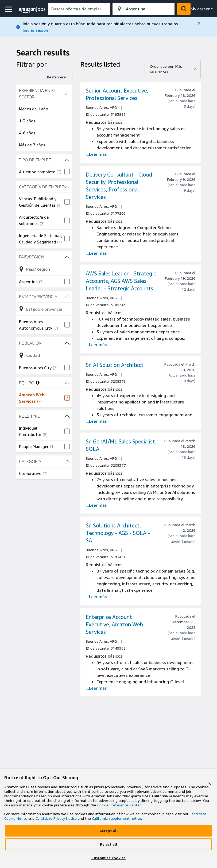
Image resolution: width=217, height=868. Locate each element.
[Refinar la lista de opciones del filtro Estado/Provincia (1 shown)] (44, 309)
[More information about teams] (38, 383)
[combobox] (79, 9)
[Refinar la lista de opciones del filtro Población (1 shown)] (44, 355)
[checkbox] (44, 172)
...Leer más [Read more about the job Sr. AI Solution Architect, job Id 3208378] (96, 421)
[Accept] (108, 831)
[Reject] (108, 844)
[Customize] (108, 858)
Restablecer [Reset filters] (57, 77)
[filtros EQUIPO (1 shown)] (67, 383)
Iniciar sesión (35, 30)
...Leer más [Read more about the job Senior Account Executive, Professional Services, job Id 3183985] (96, 154)
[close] (199, 23)
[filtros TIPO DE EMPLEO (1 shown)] (44, 160)
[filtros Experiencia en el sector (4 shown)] (44, 94)
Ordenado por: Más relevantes (166, 69)
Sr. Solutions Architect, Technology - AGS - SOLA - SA (118, 533)
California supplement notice (117, 818)
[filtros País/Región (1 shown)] (44, 257)
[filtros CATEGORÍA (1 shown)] (44, 461)
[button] (9, 9)
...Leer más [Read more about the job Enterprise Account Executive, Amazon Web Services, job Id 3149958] (96, 688)
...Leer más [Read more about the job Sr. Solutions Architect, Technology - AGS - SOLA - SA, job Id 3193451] (96, 597)
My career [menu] (200, 9)
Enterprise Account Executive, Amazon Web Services (114, 624)
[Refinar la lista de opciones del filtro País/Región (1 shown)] (44, 269)
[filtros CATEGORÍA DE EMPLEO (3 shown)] (44, 187)
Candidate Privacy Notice (56, 818)
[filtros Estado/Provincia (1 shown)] (44, 297)
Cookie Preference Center (119, 805)
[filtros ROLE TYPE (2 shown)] (44, 416)
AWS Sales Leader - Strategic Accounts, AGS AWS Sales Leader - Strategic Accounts (121, 281)
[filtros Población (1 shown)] (44, 343)
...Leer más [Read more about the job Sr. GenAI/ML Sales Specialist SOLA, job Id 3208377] (96, 505)
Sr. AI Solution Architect (115, 365)
